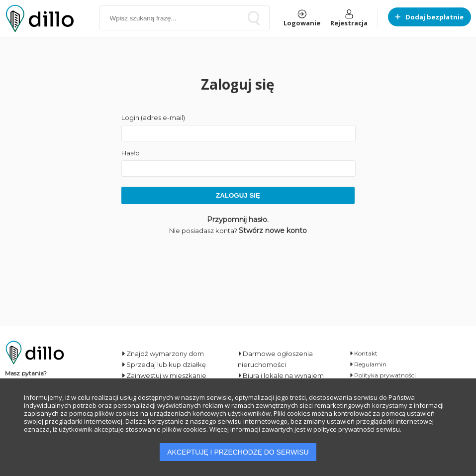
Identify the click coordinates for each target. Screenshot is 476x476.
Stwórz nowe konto (273, 231)
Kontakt (364, 353)
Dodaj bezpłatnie (429, 17)
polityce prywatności (344, 429)
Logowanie (302, 18)
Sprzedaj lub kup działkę (164, 364)
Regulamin (368, 364)
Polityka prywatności (383, 375)
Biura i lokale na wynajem (281, 375)
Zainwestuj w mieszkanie (164, 375)
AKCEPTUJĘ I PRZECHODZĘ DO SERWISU (238, 452)
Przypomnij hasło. (238, 220)
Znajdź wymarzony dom (163, 354)
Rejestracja (349, 18)
